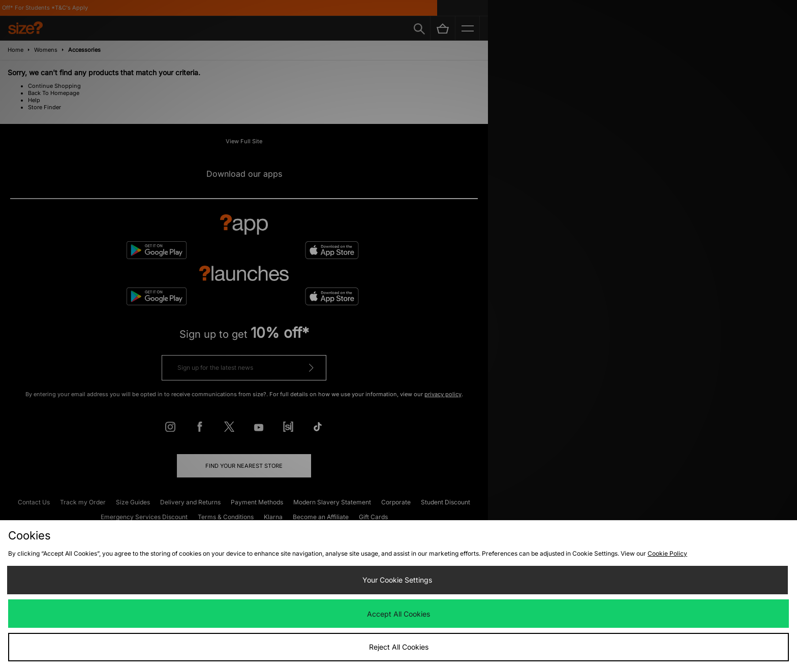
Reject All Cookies (399, 647)
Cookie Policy (667, 553)
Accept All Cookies (398, 614)
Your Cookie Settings (397, 580)
